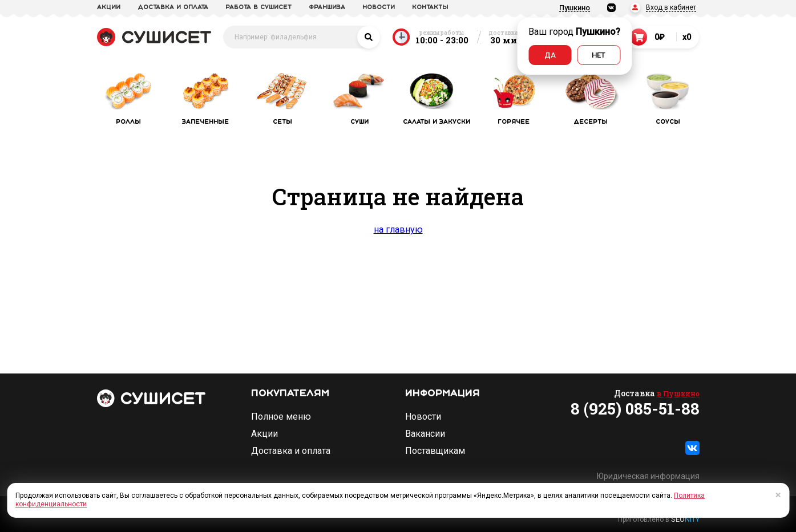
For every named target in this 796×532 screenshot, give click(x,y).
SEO (685, 519)
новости (379, 7)
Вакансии (425, 434)
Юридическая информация (648, 476)
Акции (264, 434)
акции (109, 7)
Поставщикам (435, 451)
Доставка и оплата (291, 451)
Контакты (430, 7)
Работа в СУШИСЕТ (258, 7)
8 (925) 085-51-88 (635, 409)
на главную (398, 230)
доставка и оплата (173, 7)
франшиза (327, 7)
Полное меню (281, 417)
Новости (423, 417)
